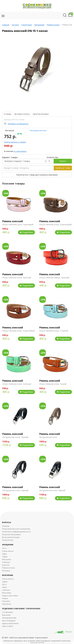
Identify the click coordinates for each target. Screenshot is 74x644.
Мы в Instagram (9, 621)
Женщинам (39, 25)
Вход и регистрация (11, 537)
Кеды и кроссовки (10, 596)
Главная (6, 25)
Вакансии (6, 615)
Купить (63, 161)
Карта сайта (8, 626)
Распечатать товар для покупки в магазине (37, 175)
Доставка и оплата (22, 114)
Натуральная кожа (38, 130)
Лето (4, 548)
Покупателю (8, 540)
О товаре (7, 114)
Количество (52, 157)
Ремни (5, 598)
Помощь (6, 526)
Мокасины (7, 559)
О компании (7, 612)
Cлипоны (6, 590)
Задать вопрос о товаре (15, 142)
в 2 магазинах (20, 151)
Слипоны (6, 562)
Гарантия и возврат (41, 114)
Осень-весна (8, 551)
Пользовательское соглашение (16, 529)
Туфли (5, 557)
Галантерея (27, 25)
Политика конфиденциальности (16, 532)
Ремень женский (13, 221)
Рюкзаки (6, 571)
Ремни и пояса (53, 25)
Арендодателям (9, 618)
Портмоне (7, 604)
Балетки (6, 565)
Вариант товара (10, 157)
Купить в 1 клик (63, 168)
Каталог (15, 25)
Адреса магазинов (10, 623)
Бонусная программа (11, 534)
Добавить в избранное (18, 124)
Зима (4, 554)
